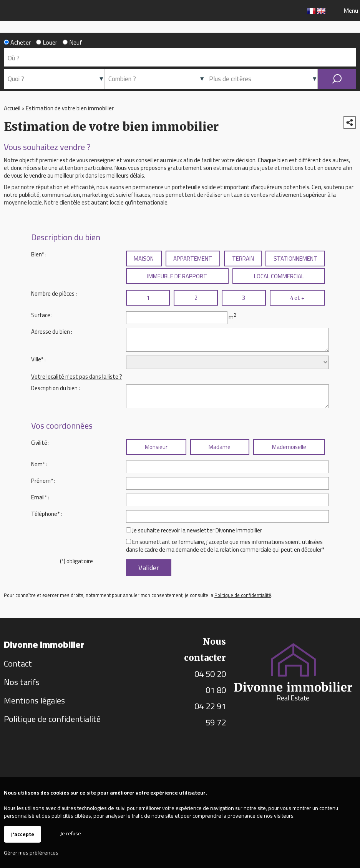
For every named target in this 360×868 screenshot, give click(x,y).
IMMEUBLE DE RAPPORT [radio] (177, 276)
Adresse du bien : (52, 332)
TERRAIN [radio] (243, 259)
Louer (47, 42)
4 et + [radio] (297, 298)
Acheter (17, 42)
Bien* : (39, 254)
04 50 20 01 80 (210, 682)
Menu (350, 10)
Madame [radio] (220, 447)
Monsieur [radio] (156, 447)
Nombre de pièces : (54, 293)
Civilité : (40, 443)
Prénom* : (43, 481)
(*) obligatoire (76, 561)
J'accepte (22, 834)
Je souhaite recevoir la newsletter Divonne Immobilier (197, 530)
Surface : (42, 315)
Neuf (72, 42)
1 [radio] (148, 298)
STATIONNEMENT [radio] (295, 259)
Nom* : (39, 464)
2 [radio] (196, 298)
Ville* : (38, 359)
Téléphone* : (46, 514)
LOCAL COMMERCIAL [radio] (279, 276)
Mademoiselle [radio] (289, 447)
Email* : (40, 497)
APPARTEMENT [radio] (193, 259)
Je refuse (71, 833)
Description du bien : (56, 388)
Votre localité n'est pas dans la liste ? (77, 377)
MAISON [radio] (144, 259)
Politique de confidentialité (243, 595)
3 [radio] (244, 298)
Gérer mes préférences (31, 853)
